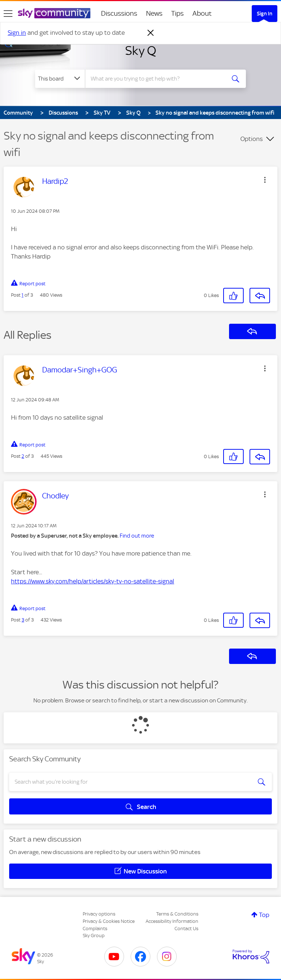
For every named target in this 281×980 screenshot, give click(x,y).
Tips (177, 13)
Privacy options (99, 914)
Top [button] (264, 915)
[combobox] (158, 79)
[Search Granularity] (60, 79)
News (154, 13)
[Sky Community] (54, 13)
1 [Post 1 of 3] (23, 295)
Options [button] (252, 139)
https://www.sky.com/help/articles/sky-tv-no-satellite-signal (93, 581)
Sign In (265, 14)
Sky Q (141, 51)
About (202, 13)
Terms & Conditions (177, 914)
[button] (265, 180)
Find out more (137, 536)
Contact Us (186, 929)
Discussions (119, 13)
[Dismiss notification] (151, 33)
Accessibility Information (172, 921)
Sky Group (94, 936)
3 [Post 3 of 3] (23, 620)
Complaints (95, 929)
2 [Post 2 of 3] (23, 456)
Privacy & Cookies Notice (109, 921)
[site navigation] (8, 14)
